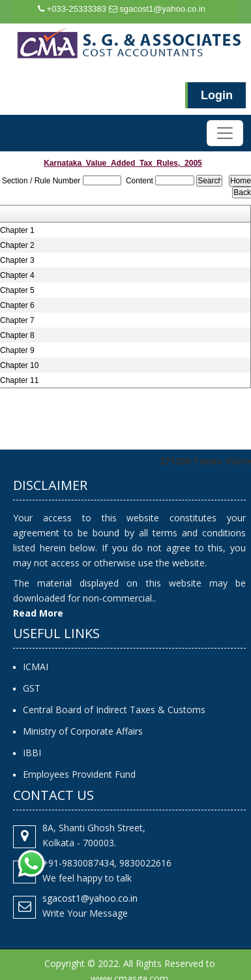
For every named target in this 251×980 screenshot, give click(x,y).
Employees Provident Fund (79, 774)
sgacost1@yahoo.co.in (157, 9)
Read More (38, 613)
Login (217, 95)
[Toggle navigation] (225, 133)
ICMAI (36, 666)
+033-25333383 (72, 9)
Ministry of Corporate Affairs (83, 731)
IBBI (32, 753)
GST (32, 688)
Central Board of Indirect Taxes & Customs (114, 710)
